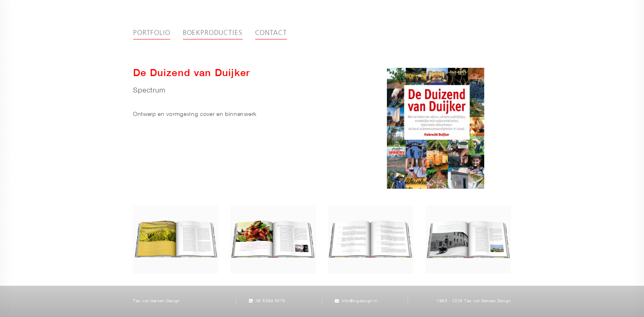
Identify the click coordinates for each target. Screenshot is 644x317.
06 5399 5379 (271, 301)
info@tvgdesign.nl (360, 301)
